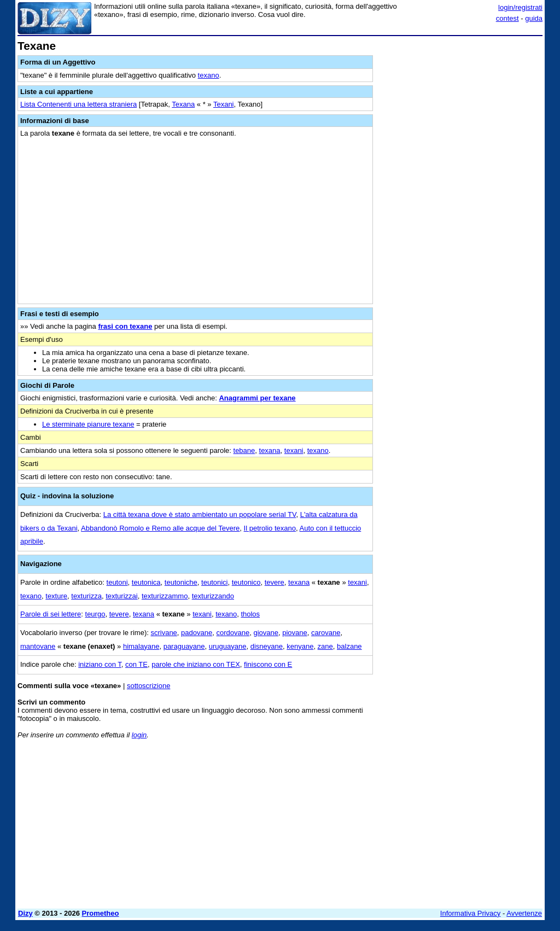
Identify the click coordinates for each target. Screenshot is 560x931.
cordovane (233, 633)
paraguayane (184, 646)
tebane (244, 450)
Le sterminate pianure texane (88, 424)
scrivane (164, 633)
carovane (326, 633)
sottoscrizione (148, 686)
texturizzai (122, 596)
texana (270, 450)
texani (294, 450)
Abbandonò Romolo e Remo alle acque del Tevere (160, 528)
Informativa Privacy (471, 913)
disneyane (267, 646)
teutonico (246, 582)
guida (534, 18)
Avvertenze (524, 913)
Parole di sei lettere (51, 614)
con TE (136, 664)
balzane (349, 646)
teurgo (95, 614)
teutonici (214, 582)
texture (56, 596)
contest (507, 18)
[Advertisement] (460, 108)
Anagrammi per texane (257, 398)
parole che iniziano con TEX (196, 664)
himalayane (141, 646)
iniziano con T (100, 664)
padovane (197, 633)
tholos (250, 614)
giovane (266, 633)
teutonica (146, 582)
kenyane (300, 646)
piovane (295, 633)
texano (209, 75)
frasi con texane (125, 326)
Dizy (25, 913)
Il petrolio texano (270, 528)
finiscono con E (268, 664)
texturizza (86, 596)
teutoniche (181, 582)
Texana (183, 104)
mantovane (38, 646)
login (139, 735)
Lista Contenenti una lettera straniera (78, 104)
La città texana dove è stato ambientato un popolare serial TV (200, 514)
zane (325, 646)
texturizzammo (165, 596)
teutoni (117, 582)
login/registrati (520, 7)
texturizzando (213, 596)
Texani (224, 104)
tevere (275, 582)
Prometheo (101, 913)
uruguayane (228, 646)
